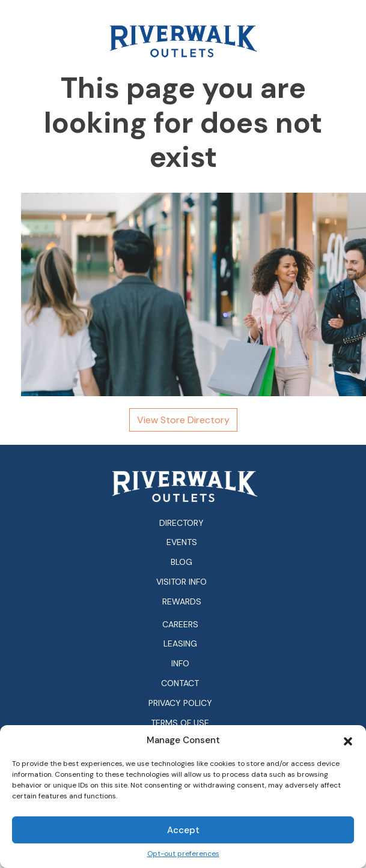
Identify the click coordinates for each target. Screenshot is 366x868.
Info (180, 664)
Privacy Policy (180, 703)
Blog (181, 562)
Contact (180, 683)
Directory (181, 523)
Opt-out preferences (183, 854)
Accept (183, 830)
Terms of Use (180, 723)
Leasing (180, 644)
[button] (348, 740)
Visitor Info (181, 582)
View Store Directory (183, 420)
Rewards (182, 601)
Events (182, 542)
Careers (180, 625)
